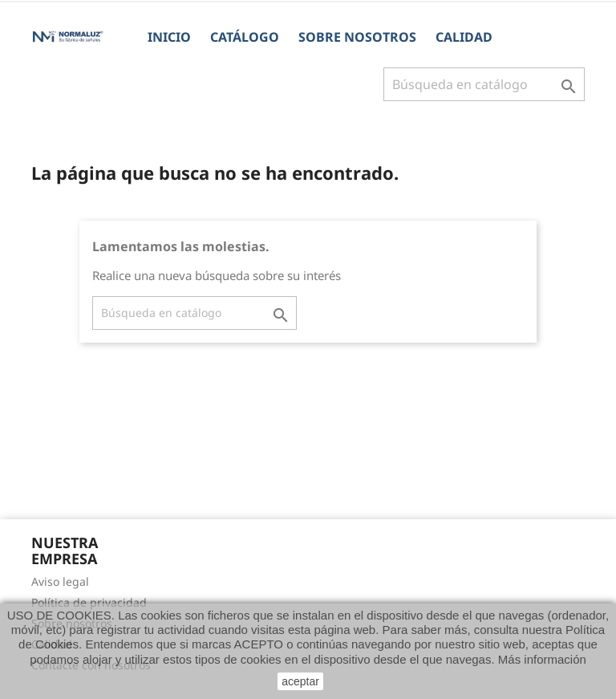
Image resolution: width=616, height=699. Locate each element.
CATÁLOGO (245, 37)
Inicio (169, 37)
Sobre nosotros (357, 37)
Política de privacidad (89, 602)
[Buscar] (484, 84)
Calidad (464, 37)
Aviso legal (60, 581)
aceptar (300, 681)
